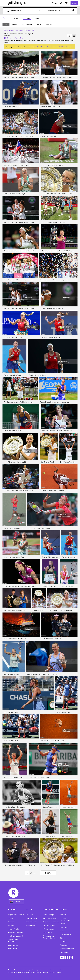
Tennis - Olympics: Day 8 (12, 430)
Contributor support (16, 936)
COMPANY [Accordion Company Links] (64, 909)
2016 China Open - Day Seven (14, 807)
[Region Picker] (16, 902)
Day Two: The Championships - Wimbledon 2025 (21, 77)
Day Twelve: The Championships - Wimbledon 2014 (60, 865)
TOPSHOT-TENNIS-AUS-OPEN (15, 836)
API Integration (48, 929)
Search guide (47, 932)
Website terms (13, 970)
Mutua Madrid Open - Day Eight (53, 740)
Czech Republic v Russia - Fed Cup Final (54, 280)
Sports (14, 24)
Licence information (50, 970)
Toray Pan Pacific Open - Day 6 (39, 528)
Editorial (11, 922)
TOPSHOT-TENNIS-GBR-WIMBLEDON (19, 136)
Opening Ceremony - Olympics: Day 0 (17, 165)
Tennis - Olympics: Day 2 (12, 106)
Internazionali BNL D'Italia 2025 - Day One (43, 674)
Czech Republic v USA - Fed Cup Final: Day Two (20, 280)
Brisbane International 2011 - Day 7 (16, 674)
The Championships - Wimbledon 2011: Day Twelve (22, 402)
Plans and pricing (32, 918)
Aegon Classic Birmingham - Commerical (54, 402)
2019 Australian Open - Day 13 (15, 639)
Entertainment (27, 24)
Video (10, 918)
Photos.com (64, 945)
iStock (62, 938)
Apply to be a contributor (13, 940)
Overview (29, 915)
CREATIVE (17, 18)
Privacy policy (37, 970)
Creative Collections (16, 932)
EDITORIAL (27, 18)
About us (63, 915)
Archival (49, 24)
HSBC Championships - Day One (53, 222)
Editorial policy (25, 970)
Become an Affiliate (67, 949)
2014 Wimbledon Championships (15, 462)
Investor (63, 931)
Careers (63, 924)
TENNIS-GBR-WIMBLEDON (52, 106)
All (6, 24)
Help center (64, 952)
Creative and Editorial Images (61, 47)
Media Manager (48, 915)
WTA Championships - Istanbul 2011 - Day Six (58, 251)
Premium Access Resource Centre (49, 937)
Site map (62, 970)
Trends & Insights (49, 925)
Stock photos (13, 945)
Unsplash (63, 941)
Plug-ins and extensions (51, 922)
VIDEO (36, 18)
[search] (9, 11)
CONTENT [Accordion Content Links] (12, 909)
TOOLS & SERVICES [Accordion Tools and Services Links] (50, 909)
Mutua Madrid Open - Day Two (53, 490)
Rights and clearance (50, 918)
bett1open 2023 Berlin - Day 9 (52, 165)
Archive (11, 925)
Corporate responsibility (65, 919)
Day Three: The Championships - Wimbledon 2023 (22, 251)
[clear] (40, 11)
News (39, 24)
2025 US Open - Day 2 (11, 712)
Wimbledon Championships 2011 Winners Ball (20, 610)
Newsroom (64, 927)
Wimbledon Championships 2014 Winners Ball (20, 865)
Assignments (30, 925)
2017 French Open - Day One (40, 777)
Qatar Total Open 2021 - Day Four (55, 586)
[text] (24, 11)
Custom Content (14, 929)
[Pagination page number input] (27, 873)
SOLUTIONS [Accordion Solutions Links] (30, 909)
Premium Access (31, 922)
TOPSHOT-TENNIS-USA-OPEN (15, 337)
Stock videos (13, 949)
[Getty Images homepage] (17, 3)
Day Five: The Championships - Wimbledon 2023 (59, 77)
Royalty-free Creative (16, 915)
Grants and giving (66, 934)
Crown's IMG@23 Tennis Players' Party (57, 836)
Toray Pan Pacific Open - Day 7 (15, 528)
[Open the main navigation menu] (4, 3)
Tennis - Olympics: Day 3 (51, 337)
